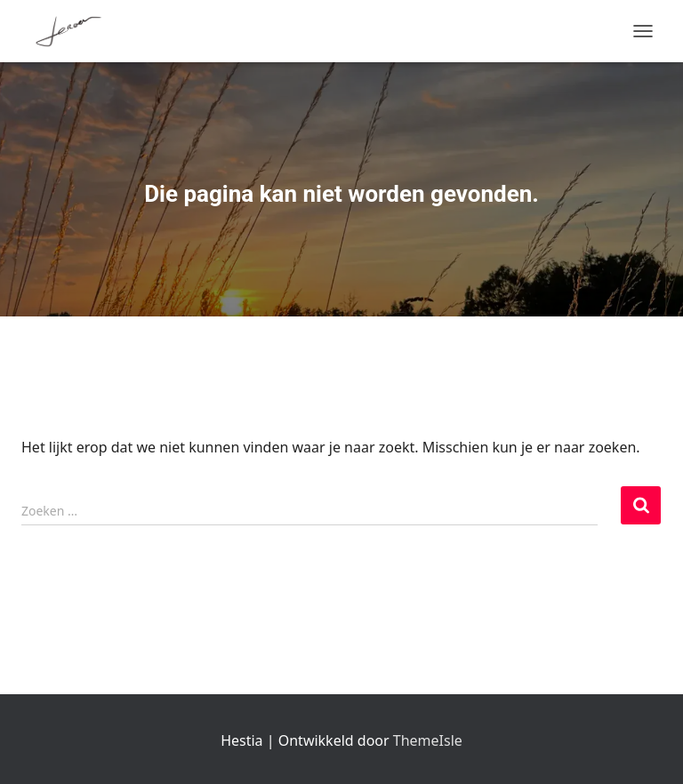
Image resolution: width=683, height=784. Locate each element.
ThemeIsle (428, 740)
